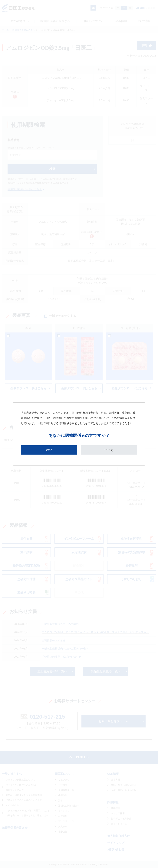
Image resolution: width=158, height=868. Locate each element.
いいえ (109, 450)
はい (49, 450)
